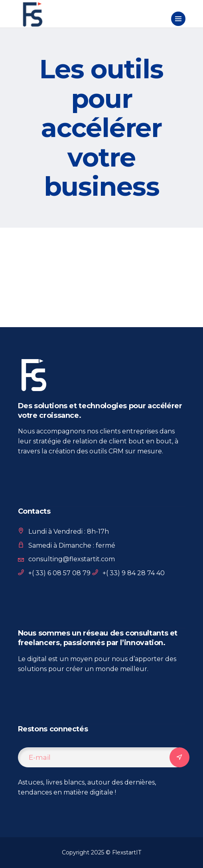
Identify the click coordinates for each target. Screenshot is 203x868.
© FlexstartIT (123, 852)
